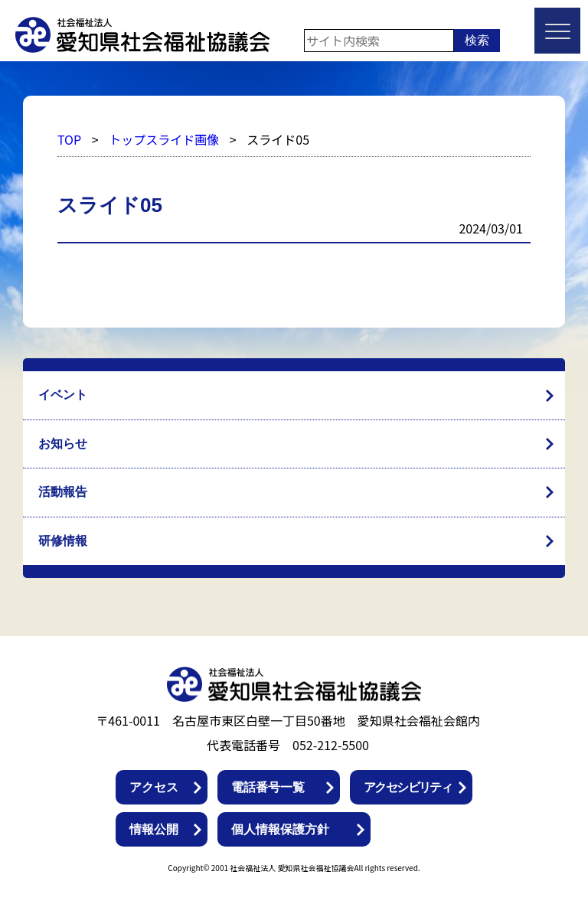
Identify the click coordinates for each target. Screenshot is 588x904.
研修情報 (63, 541)
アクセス (154, 787)
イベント (63, 395)
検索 (477, 40)
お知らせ (63, 444)
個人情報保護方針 (280, 829)
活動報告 (63, 492)
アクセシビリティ (408, 787)
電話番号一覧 (268, 787)
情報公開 (154, 829)
